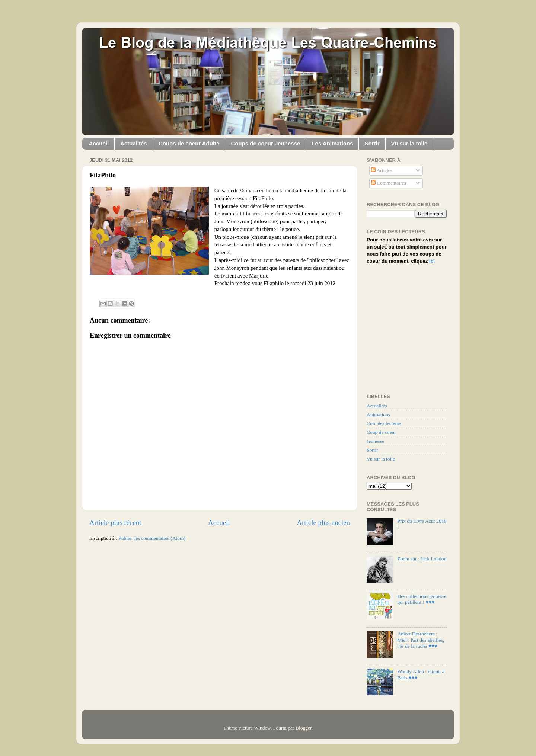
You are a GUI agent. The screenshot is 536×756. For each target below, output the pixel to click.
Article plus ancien (323, 523)
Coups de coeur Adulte (189, 143)
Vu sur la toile (409, 143)
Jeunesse (375, 441)
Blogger (304, 728)
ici (432, 261)
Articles (382, 170)
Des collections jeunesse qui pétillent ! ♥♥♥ (422, 599)
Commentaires (389, 183)
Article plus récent (115, 523)
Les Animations (332, 143)
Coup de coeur (381, 432)
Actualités (134, 143)
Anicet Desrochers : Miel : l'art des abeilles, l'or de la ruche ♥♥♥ (421, 640)
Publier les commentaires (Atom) (152, 538)
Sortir (372, 143)
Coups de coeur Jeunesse (265, 143)
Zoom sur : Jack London (422, 559)
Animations (378, 415)
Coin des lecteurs (384, 423)
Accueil (99, 143)
